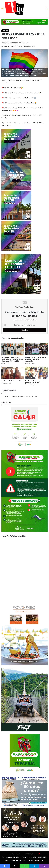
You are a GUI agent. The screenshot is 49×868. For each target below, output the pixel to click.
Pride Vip (5, 31)
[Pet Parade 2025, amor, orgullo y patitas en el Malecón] (36, 373)
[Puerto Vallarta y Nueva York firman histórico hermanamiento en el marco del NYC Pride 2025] (13, 349)
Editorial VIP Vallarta (8, 46)
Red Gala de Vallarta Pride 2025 (11, 381)
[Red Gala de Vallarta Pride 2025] (13, 373)
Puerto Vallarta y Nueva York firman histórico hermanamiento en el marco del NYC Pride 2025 (13, 359)
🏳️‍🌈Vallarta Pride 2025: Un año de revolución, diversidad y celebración (36, 359)
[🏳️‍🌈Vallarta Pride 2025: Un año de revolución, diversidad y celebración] (36, 349)
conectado (18, 396)
